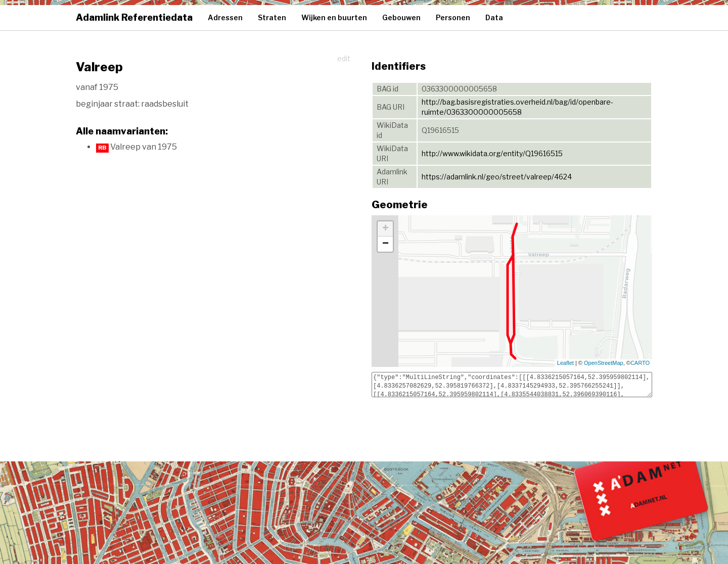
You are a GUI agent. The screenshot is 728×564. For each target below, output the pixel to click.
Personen (453, 17)
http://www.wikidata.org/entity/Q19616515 (492, 153)
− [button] (385, 244)
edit (344, 58)
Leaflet (565, 363)
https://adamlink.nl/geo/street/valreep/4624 (497, 177)
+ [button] (385, 229)
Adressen (225, 17)
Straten (272, 17)
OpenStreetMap (604, 363)
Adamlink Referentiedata (134, 17)
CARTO (640, 363)
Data (494, 17)
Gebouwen (401, 17)
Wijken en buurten (334, 17)
